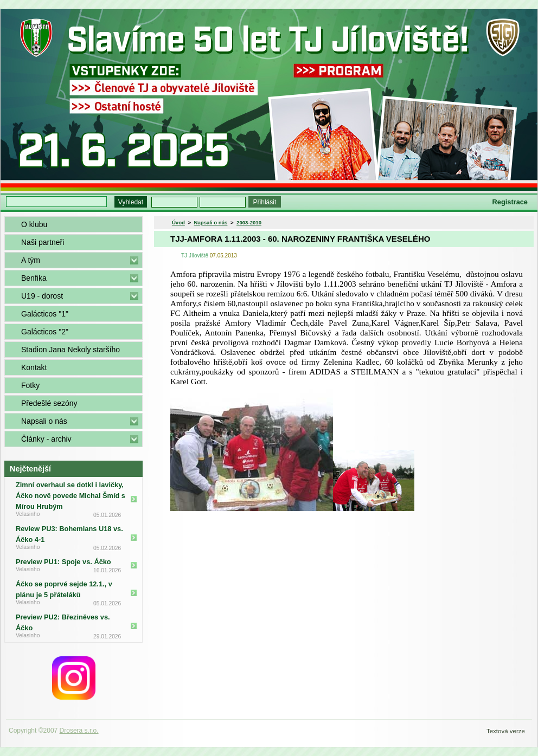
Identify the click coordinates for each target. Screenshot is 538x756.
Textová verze (506, 731)
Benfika (34, 278)
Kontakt (34, 367)
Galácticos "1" (45, 314)
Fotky (30, 385)
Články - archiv (46, 439)
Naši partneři (43, 242)
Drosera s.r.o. (79, 731)
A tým (31, 260)
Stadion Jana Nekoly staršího (71, 350)
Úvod (178, 222)
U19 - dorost (42, 296)
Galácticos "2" (45, 332)
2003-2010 (249, 222)
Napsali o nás (44, 421)
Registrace (510, 202)
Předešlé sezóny (49, 403)
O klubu (34, 224)
